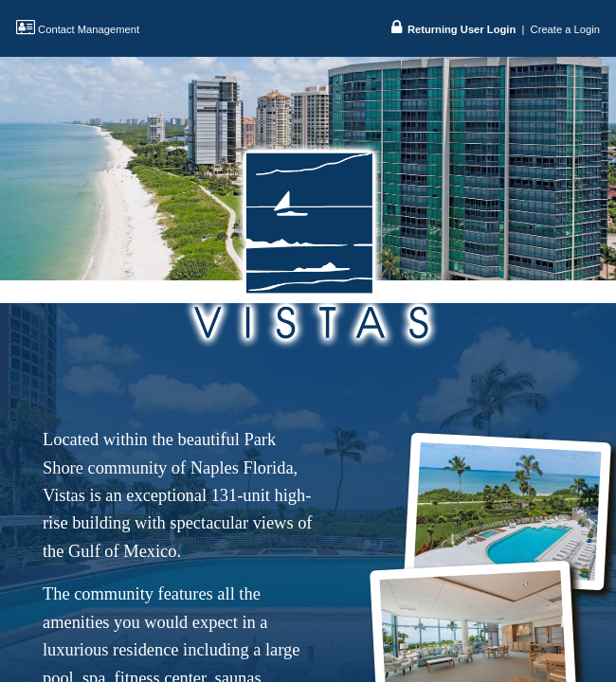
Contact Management (78, 29)
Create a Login (565, 29)
